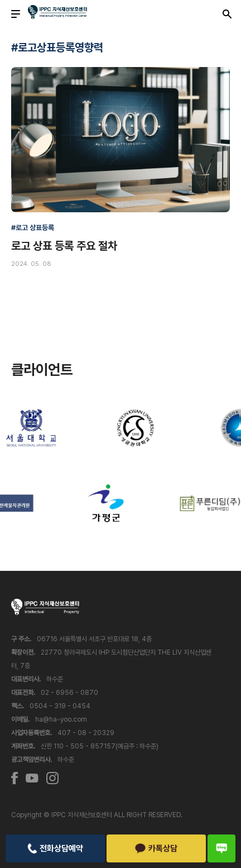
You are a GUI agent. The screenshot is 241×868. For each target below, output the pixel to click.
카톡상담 (156, 848)
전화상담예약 (55, 848)
